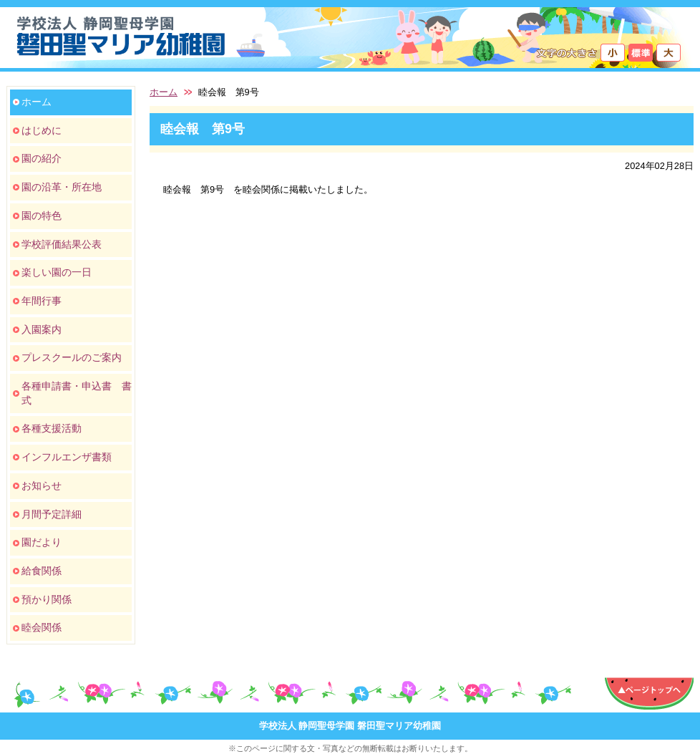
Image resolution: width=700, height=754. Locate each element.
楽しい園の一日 (57, 272)
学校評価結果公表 (62, 244)
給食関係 (42, 571)
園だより (42, 542)
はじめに (42, 130)
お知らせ (42, 485)
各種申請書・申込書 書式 (77, 393)
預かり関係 (47, 599)
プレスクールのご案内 (72, 357)
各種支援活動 (52, 428)
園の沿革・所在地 (62, 187)
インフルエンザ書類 (67, 457)
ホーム (37, 102)
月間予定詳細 (52, 514)
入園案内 (42, 329)
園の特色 (42, 216)
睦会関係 (42, 627)
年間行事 (42, 301)
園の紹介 (42, 158)
